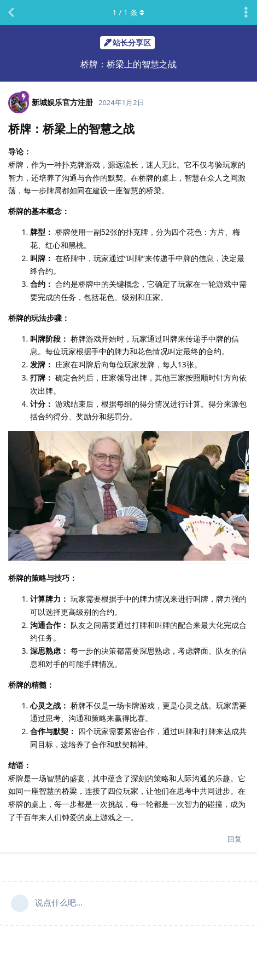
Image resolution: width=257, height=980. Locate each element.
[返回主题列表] (11, 13)
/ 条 (129, 12)
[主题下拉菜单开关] (246, 13)
